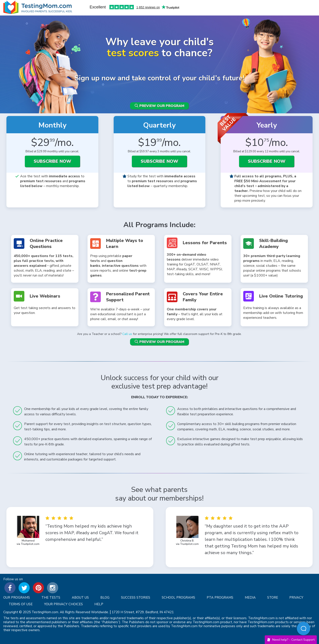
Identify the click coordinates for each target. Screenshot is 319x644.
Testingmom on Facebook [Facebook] (10, 588)
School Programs (178, 598)
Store (273, 598)
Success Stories (136, 598)
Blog (105, 598)
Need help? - (291, 640)
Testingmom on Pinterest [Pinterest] (38, 588)
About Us (80, 598)
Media (250, 598)
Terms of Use (21, 604)
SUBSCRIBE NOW (52, 161)
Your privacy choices (63, 604)
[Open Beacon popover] (303, 629)
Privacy (296, 598)
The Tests (51, 598)
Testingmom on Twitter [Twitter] (24, 588)
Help (99, 604)
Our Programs (17, 598)
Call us (127, 334)
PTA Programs (220, 598)
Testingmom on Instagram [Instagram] (53, 588)
